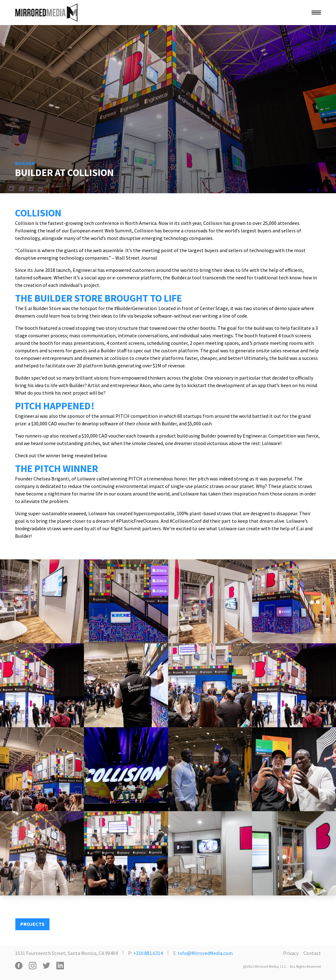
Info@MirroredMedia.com (205, 953)
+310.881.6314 (148, 953)
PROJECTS (32, 924)
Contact (312, 953)
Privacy (291, 953)
